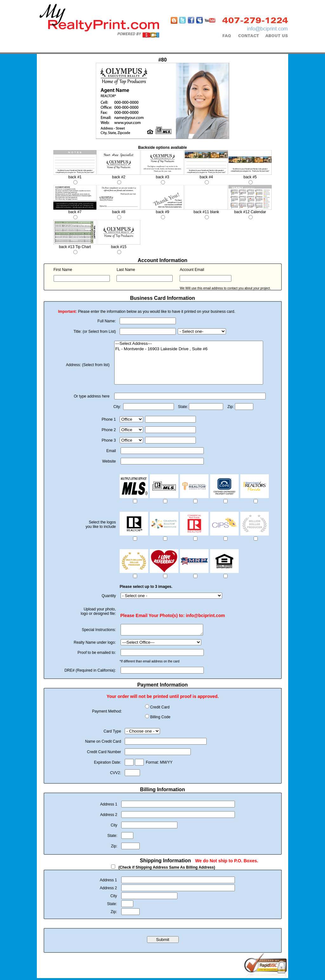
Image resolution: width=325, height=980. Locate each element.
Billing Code (160, 719)
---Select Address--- (189, 344)
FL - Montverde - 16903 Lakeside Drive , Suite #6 (189, 349)
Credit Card (160, 709)
